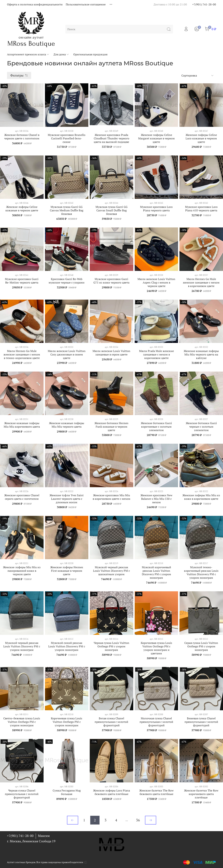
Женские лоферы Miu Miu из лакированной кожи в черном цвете (22, 571)
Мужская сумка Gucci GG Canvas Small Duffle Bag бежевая (111, 210)
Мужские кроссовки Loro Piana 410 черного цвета (201, 209)
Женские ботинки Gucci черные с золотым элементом (201, 427)
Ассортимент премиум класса (28, 54)
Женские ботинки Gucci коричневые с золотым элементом (156, 427)
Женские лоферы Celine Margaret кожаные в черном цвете (156, 138)
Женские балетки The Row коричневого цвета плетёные (201, 794)
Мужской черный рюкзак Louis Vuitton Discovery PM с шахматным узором (111, 571)
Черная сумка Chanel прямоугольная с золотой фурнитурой (22, 794)
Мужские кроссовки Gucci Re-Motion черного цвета (22, 281)
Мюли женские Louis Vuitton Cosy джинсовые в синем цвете (67, 354)
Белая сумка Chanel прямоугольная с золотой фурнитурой (111, 722)
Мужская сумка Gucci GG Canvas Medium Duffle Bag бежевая (67, 210)
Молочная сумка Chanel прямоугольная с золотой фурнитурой (156, 722)
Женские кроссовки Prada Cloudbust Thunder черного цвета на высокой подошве (111, 138)
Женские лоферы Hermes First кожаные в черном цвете (67, 571)
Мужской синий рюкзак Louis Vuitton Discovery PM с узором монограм (67, 646)
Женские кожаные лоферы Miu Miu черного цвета (67, 425)
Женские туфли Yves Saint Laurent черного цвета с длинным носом (67, 499)
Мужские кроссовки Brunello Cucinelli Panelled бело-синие (67, 138)
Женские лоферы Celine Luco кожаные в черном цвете (201, 138)
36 (138, 820)
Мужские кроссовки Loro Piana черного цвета (156, 209)
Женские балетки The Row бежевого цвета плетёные (156, 792)
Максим (44, 836)
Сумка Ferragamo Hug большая (67, 792)
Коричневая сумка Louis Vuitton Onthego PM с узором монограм (67, 722)
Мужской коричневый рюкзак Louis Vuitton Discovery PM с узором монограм (156, 572)
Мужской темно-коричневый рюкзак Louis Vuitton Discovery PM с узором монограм (201, 572)
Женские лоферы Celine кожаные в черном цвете (22, 209)
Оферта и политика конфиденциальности (35, 4)
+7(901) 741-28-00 (204, 4)
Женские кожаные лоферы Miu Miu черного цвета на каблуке (201, 354)
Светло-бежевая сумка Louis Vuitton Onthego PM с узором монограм (22, 722)
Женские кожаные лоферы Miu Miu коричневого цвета (22, 425)
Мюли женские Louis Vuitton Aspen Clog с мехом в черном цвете (156, 282)
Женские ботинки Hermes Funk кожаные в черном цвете (111, 427)
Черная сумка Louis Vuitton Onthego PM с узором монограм (111, 646)
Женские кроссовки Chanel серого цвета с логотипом (22, 497)
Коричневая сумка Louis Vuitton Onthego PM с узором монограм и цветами (156, 648)
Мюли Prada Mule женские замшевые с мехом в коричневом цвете (156, 354)
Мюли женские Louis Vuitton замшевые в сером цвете (111, 353)
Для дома (61, 54)
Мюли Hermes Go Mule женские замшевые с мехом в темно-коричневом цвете (22, 354)
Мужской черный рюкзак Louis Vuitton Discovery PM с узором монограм (22, 646)
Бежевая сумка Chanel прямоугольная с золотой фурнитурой (201, 722)
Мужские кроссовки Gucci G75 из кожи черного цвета (111, 281)
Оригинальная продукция (90, 54)
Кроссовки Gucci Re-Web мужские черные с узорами (67, 281)
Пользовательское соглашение (86, 4)
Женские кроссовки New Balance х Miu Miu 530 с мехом (156, 499)
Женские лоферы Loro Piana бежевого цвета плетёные (111, 792)
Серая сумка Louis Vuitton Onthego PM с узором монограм (201, 646)
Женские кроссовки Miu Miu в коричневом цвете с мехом (111, 497)
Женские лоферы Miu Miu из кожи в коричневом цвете (201, 497)
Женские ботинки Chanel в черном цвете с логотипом (22, 137)
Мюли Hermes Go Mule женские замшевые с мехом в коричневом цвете (201, 282)
